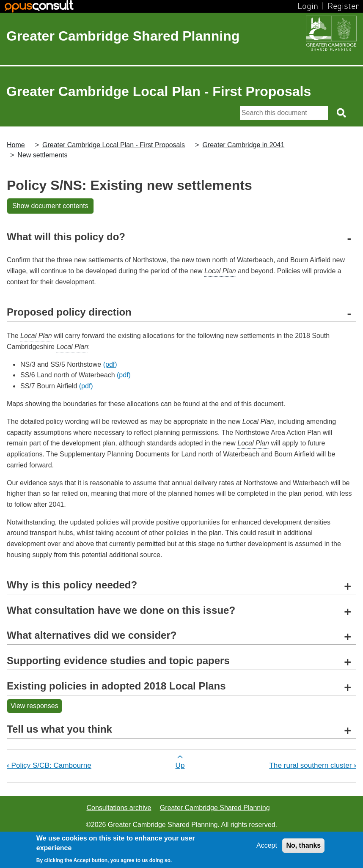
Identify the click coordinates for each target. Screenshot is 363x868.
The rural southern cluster (313, 765)
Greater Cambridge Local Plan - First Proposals (114, 145)
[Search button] (342, 113)
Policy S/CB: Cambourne (49, 765)
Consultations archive (119, 808)
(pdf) (110, 364)
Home (16, 145)
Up (180, 765)
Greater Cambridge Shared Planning (123, 36)
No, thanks (303, 845)
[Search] (284, 113)
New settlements (42, 155)
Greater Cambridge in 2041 (243, 145)
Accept (267, 845)
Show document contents (50, 206)
